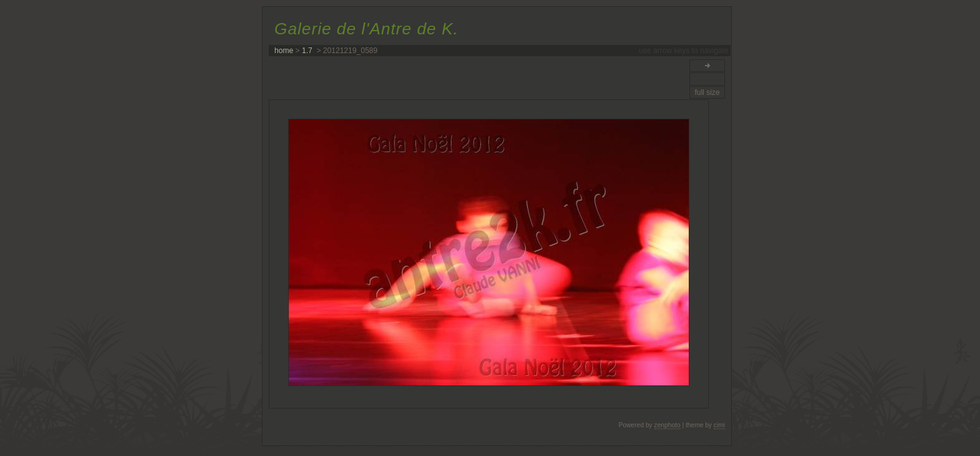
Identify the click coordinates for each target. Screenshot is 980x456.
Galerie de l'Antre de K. (366, 29)
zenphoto (667, 425)
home (284, 51)
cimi (719, 425)
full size (707, 92)
